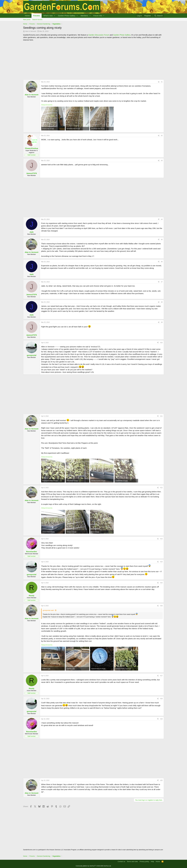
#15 (161, 583)
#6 (162, 262)
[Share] (159, 82)
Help (152, 861)
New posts (27, 20)
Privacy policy (144, 861)
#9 (162, 322)
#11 (161, 416)
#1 (162, 82)
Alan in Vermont (31, 31)
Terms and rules (132, 861)
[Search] (158, 16)
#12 (161, 488)
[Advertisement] (93, 60)
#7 (162, 282)
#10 (161, 343)
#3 (162, 161)
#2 (162, 136)
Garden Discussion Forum (99, 35)
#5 (162, 240)
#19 (161, 719)
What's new (48, 16)
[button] (55, 16)
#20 (161, 780)
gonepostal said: (48, 610)
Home (27, 16)
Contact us (121, 861)
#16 (161, 606)
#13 (161, 539)
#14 (161, 562)
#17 (161, 676)
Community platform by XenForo (93, 866)
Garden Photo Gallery (67, 16)
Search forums (37, 20)
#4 (162, 219)
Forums (37, 16)
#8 (162, 302)
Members (84, 16)
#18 (161, 699)
